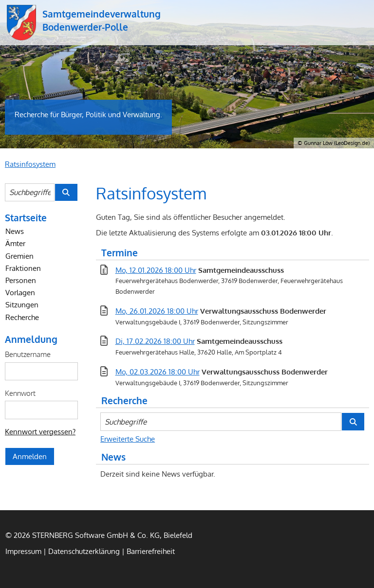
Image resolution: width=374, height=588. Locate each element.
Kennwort (20, 393)
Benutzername (28, 354)
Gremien (19, 256)
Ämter (15, 243)
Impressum (23, 551)
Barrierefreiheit (151, 551)
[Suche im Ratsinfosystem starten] (66, 192)
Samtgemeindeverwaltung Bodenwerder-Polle (21, 23)
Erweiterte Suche (128, 439)
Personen (21, 280)
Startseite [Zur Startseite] (26, 217)
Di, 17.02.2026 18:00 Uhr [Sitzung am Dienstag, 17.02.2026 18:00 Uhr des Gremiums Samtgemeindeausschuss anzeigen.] (155, 341)
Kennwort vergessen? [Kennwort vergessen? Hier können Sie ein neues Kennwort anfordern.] (40, 431)
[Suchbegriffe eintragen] (30, 192)
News (15, 231)
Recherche (22, 317)
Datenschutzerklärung (84, 551)
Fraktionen (23, 268)
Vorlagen (20, 292)
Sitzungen (22, 304)
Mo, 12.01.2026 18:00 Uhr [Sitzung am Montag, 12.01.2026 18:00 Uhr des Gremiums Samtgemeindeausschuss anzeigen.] (156, 270)
